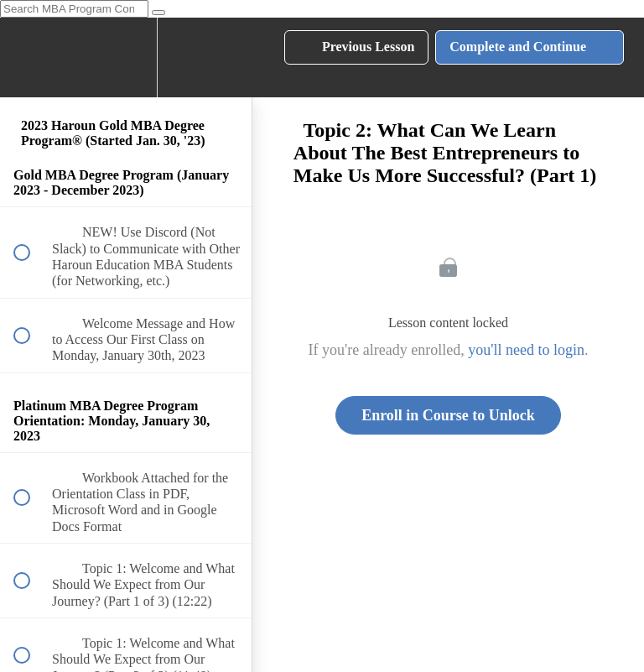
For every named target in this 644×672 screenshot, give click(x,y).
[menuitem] (126, 57)
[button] (31, 57)
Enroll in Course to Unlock (448, 415)
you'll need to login (526, 350)
